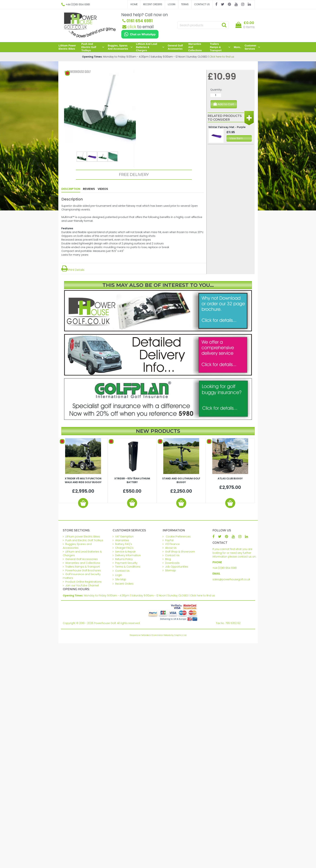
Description (71, 189)
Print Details (73, 270)
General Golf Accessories (175, 47)
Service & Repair (125, 552)
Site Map (121, 579)
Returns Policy (124, 559)
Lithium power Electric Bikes (67, 47)
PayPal (169, 540)
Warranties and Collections (195, 47)
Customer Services (252, 47)
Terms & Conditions (128, 567)
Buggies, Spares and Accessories (120, 47)
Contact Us (202, 4)
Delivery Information (128, 555)
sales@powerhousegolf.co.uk (231, 579)
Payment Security (126, 563)
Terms (185, 4)
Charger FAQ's (124, 548)
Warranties (122, 540)
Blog (168, 559)
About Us (171, 548)
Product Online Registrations (83, 582)
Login (172, 4)
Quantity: (216, 90)
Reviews (89, 189)
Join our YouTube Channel (82, 585)
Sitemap (170, 570)
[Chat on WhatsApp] (140, 34)
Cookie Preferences (178, 537)
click (129, 27)
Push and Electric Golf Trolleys (93, 47)
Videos (103, 189)
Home (134, 4)
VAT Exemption (124, 537)
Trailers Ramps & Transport (220, 47)
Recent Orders (153, 4)
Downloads (172, 563)
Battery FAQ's (124, 544)
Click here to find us (222, 57)
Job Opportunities (177, 567)
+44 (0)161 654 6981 (225, 568)
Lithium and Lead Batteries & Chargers (150, 47)
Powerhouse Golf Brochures (83, 570)
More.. (237, 47)
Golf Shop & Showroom (180, 552)
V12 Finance (172, 544)
